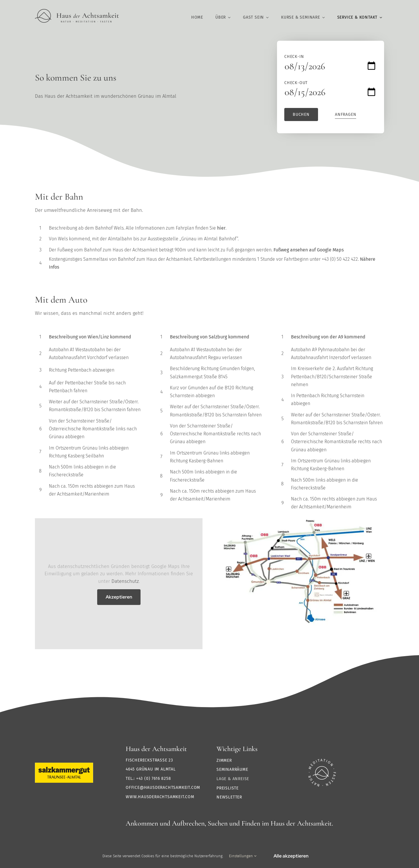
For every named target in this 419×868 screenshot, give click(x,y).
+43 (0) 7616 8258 (154, 779)
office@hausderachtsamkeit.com (163, 788)
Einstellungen (243, 856)
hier (221, 228)
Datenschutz (125, 581)
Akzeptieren (119, 597)
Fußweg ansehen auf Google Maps (309, 250)
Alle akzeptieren (291, 856)
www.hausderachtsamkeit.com (160, 797)
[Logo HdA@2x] (77, 11)
